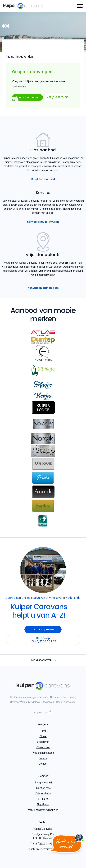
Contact (43, 764)
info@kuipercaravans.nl (44, 849)
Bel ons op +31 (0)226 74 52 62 (43, 640)
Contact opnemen (27, 97)
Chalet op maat (43, 788)
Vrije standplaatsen (43, 753)
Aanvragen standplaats (43, 288)
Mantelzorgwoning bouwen (43, 810)
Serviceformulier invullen (43, 222)
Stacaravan (43, 742)
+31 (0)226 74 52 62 (44, 844)
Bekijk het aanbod (43, 179)
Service (43, 758)
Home (43, 731)
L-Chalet (43, 799)
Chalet (43, 736)
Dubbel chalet (43, 794)
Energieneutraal (43, 783)
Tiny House (43, 804)
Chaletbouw (43, 747)
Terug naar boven (43, 660)
